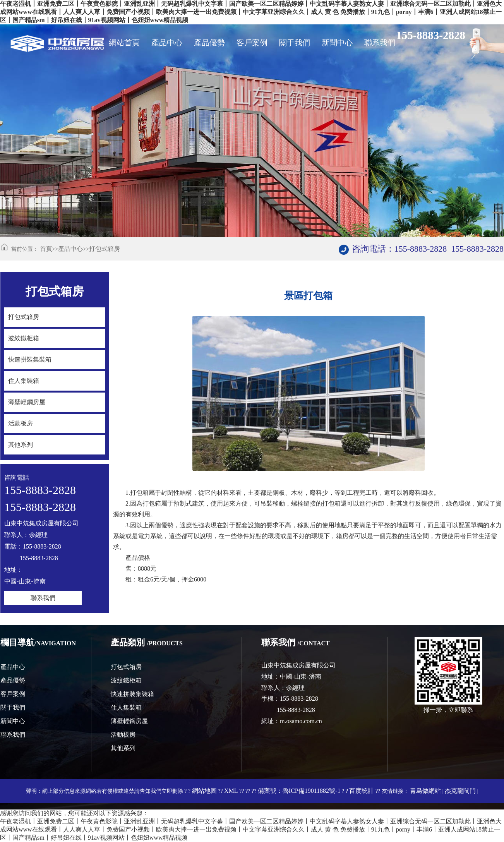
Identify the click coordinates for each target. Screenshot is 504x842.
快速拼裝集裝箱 (132, 694)
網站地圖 (204, 791)
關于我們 (13, 707)
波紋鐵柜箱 (126, 680)
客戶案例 (13, 694)
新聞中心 (13, 721)
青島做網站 (425, 791)
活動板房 (123, 735)
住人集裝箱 (126, 707)
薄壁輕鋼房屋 (129, 721)
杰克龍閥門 (460, 791)
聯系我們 (43, 598)
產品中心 (70, 249)
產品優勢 (13, 680)
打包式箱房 (105, 249)
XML (231, 791)
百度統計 (362, 791)
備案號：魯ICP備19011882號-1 (299, 791)
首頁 (46, 249)
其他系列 (123, 748)
